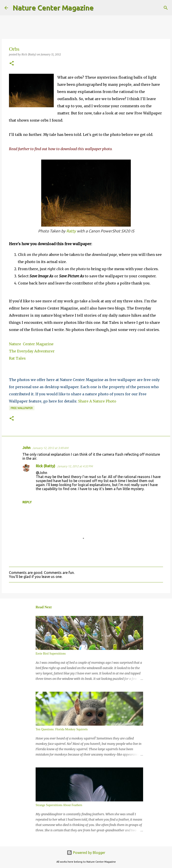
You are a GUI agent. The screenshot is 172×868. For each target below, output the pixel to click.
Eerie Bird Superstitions (51, 654)
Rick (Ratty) (45, 466)
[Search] (100, 8)
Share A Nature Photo (97, 401)
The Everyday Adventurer (32, 351)
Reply (27, 502)
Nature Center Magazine (53, 8)
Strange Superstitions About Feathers (59, 805)
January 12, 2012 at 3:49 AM (50, 448)
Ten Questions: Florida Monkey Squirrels (62, 729)
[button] (12, 64)
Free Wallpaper (22, 408)
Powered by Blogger (86, 853)
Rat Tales (17, 358)
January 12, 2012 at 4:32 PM (75, 466)
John (26, 448)
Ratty (71, 231)
